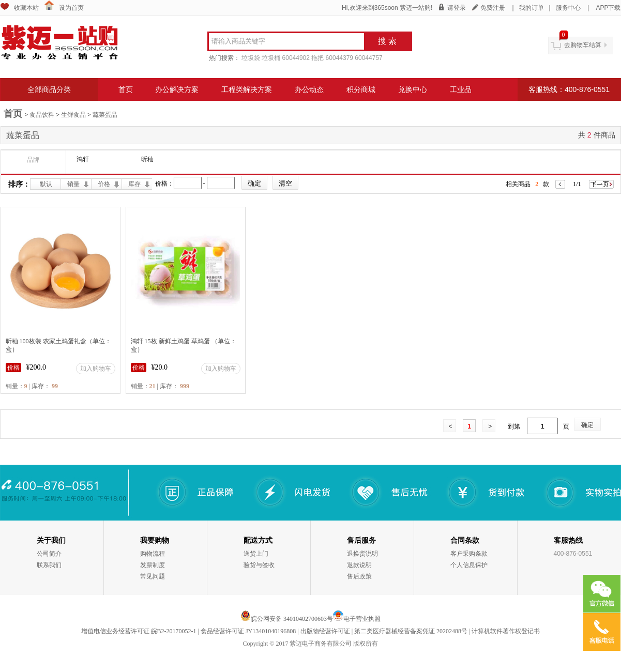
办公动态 (309, 89)
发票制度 (153, 565)
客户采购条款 (469, 554)
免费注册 (493, 8)
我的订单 (532, 8)
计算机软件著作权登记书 (506, 631)
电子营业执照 (362, 619)
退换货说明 (362, 554)
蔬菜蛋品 (105, 115)
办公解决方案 (177, 89)
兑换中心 (413, 89)
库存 (134, 184)
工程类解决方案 (247, 89)
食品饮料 (42, 115)
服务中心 (568, 8)
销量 (73, 184)
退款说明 (359, 565)
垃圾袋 (251, 58)
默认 (46, 184)
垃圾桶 (271, 58)
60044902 (296, 58)
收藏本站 (26, 8)
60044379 (339, 58)
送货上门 (256, 554)
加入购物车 (96, 369)
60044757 (368, 58)
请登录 (457, 8)
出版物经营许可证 (325, 631)
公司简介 (49, 554)
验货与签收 (259, 565)
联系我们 (49, 565)
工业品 (461, 89)
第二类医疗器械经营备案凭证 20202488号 (411, 631)
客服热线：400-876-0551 (569, 89)
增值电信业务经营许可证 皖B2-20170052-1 (139, 631)
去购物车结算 (583, 45)
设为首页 (71, 8)
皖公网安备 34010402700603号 (287, 619)
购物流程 (153, 554)
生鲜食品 (73, 115)
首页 (126, 89)
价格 (104, 184)
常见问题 (153, 576)
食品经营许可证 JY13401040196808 (248, 631)
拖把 (317, 58)
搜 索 (387, 41)
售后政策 (359, 576)
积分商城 (361, 89)
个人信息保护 (469, 565)
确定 (587, 425)
